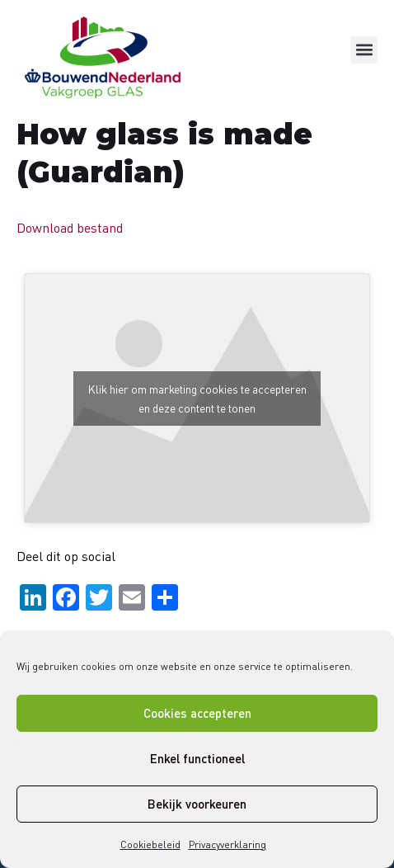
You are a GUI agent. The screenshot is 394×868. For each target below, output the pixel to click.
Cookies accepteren (197, 713)
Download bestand (70, 228)
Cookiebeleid (150, 844)
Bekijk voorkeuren (197, 804)
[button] (364, 50)
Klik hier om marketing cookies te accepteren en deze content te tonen (197, 399)
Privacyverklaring (227, 844)
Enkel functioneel (197, 758)
